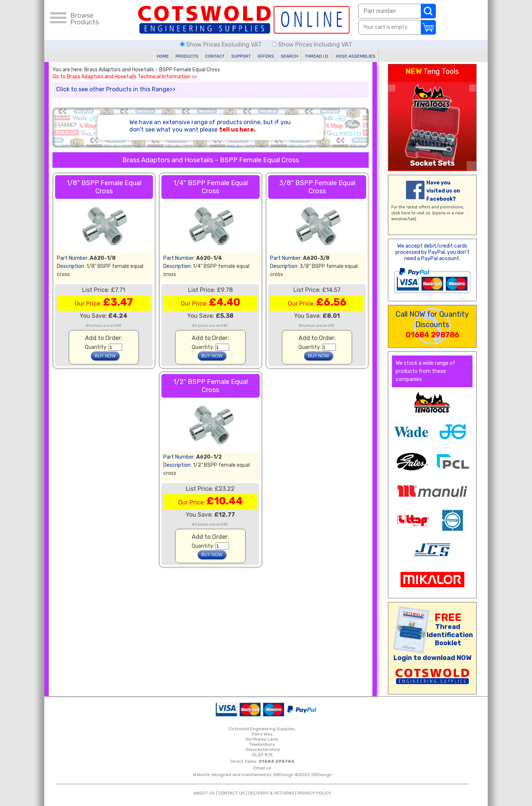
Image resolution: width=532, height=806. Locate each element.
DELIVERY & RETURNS (271, 793)
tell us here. (237, 130)
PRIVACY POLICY (314, 793)
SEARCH (289, 56)
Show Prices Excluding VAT (221, 45)
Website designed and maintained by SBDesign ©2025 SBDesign (262, 775)
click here (401, 213)
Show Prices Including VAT (312, 45)
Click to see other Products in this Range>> (116, 89)
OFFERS (266, 56)
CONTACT (215, 56)
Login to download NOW (432, 658)
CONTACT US (232, 793)
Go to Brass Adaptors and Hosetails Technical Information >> (125, 77)
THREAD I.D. (317, 56)
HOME (163, 56)
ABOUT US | (206, 793)
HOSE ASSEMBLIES (356, 56)
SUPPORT (241, 56)
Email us (262, 768)
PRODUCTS (187, 56)
